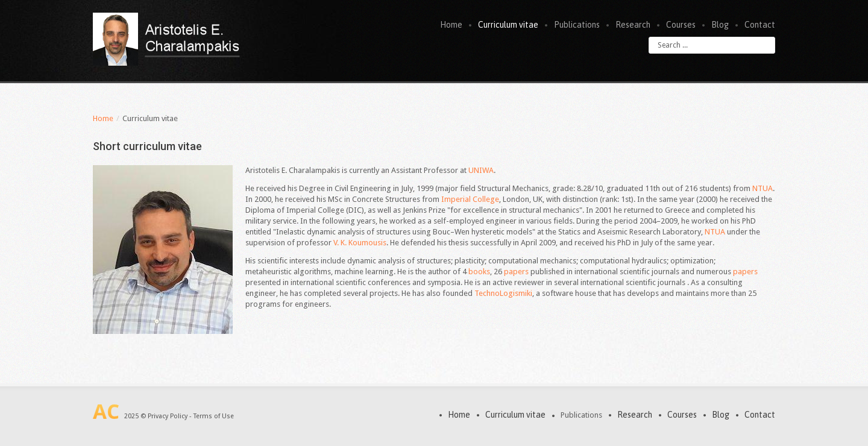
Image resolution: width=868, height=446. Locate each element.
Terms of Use (214, 416)
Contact (760, 25)
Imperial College (470, 199)
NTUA (763, 188)
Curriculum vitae (508, 25)
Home (451, 25)
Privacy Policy (168, 416)
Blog (720, 25)
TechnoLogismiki (503, 293)
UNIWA (481, 170)
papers (517, 272)
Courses (681, 25)
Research (633, 25)
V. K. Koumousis (360, 243)
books (479, 272)
